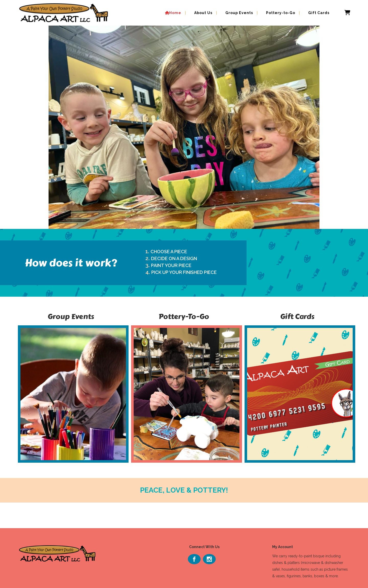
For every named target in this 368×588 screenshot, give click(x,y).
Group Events (71, 317)
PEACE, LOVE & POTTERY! (184, 490)
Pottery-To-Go (184, 317)
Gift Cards (297, 317)
